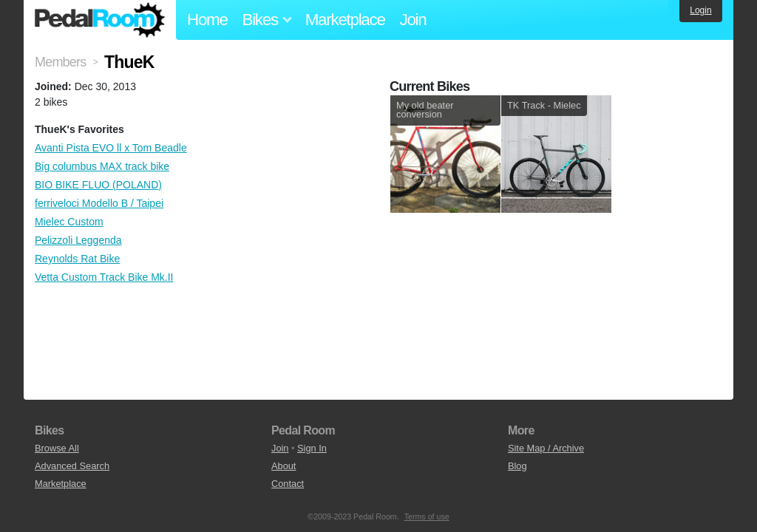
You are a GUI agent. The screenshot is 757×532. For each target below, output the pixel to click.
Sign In (312, 448)
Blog (517, 466)
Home (207, 20)
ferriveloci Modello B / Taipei (99, 203)
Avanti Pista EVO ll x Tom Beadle (111, 148)
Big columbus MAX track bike (102, 166)
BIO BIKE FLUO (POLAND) (98, 185)
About (284, 466)
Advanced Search (72, 466)
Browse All (57, 448)
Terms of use (427, 516)
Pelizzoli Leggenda (78, 240)
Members (60, 62)
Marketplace (345, 20)
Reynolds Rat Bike (77, 259)
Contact (288, 484)
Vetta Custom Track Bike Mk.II (104, 277)
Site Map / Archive (546, 448)
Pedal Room (100, 20)
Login (700, 10)
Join (413, 20)
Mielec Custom (69, 222)
